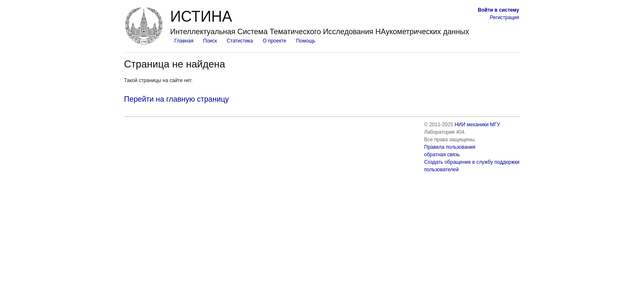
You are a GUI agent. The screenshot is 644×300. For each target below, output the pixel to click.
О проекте (274, 41)
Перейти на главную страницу (177, 99)
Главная (184, 41)
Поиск (210, 41)
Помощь (306, 41)
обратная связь (442, 155)
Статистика (240, 41)
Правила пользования (450, 147)
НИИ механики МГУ (477, 125)
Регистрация (504, 17)
